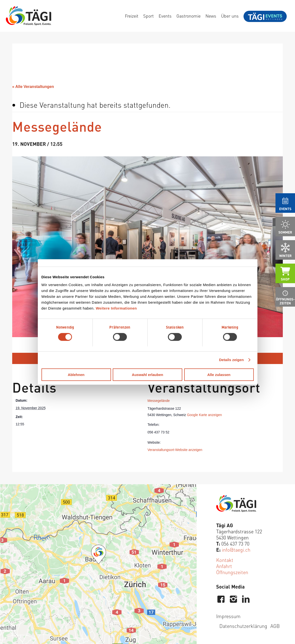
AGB (275, 626)
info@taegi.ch (236, 550)
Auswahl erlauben (147, 375)
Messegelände (159, 401)
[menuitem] (132, 16)
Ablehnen (76, 375)
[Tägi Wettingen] (29, 16)
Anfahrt (224, 566)
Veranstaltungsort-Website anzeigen (175, 450)
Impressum (228, 616)
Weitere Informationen (116, 308)
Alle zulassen (219, 375)
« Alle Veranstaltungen (33, 87)
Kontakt (225, 560)
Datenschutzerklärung (243, 626)
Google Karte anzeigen (204, 415)
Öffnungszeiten (232, 572)
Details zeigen (231, 360)
